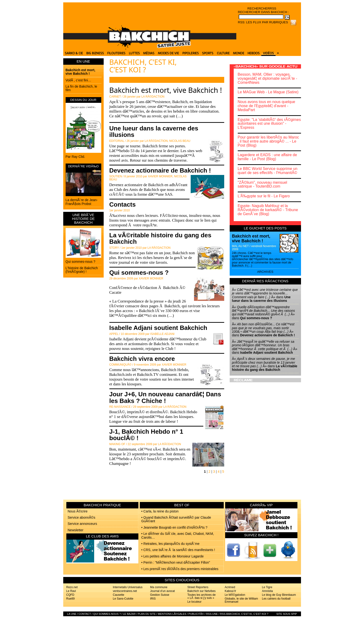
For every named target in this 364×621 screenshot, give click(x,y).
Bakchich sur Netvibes (201, 591)
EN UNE (83, 61)
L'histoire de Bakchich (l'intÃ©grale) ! (82, 270)
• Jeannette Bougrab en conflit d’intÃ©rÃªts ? (174, 527)
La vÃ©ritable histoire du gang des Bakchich (160, 238)
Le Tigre (267, 587)
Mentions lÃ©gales (172, 614)
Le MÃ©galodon (235, 595)
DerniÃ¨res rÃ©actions (265, 281)
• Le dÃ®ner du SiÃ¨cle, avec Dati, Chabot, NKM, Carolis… (177, 535)
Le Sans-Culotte (123, 599)
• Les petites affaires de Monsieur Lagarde (172, 556)
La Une (72, 614)
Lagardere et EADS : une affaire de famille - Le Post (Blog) (267, 157)
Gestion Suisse (160, 595)
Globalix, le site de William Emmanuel (241, 600)
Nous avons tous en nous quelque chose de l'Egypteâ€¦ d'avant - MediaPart (267, 106)
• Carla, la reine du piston (160, 511)
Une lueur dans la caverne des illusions (154, 132)
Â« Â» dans (265, 295)
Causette (119, 595)
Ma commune (159, 587)
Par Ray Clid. (75, 157)
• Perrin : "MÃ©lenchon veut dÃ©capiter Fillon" (176, 562)
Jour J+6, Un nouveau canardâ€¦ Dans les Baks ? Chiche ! (165, 397)
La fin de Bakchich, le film (81, 88)
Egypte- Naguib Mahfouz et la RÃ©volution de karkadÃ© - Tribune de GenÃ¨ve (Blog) (268, 210)
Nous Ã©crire (78, 511)
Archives (265, 272)
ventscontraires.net (125, 591)
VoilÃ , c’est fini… (78, 80)
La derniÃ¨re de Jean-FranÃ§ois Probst (82, 202)
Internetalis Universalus (128, 587)
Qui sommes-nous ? (80, 262)
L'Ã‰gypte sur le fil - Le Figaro (264, 196)
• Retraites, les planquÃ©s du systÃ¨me (170, 544)
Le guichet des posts (265, 228)
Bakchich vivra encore (142, 359)
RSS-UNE (212, 614)
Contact (85, 614)
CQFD (70, 595)
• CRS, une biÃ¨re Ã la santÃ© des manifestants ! (178, 550)
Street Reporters (198, 587)
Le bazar (129, 614)
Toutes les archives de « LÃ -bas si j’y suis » (201, 596)
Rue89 (70, 599)
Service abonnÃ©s (82, 517)
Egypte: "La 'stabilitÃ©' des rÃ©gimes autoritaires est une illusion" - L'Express (269, 124)
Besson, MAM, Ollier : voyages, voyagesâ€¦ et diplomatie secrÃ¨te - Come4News (268, 78)
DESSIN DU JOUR (83, 100)
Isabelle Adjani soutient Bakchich (158, 328)
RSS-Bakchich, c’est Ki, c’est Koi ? (244, 614)
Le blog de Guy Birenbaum (279, 595)
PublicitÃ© (196, 614)
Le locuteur (194, 602)
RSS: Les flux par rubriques (263, 22)
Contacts (123, 204)
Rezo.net (72, 587)
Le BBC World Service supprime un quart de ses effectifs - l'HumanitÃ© (268, 171)
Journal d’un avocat (162, 591)
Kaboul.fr (230, 591)
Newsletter (76, 530)
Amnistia (267, 591)
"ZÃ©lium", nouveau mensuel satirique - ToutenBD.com (262, 184)
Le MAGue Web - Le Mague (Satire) (268, 92)
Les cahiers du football (276, 599)
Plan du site (147, 614)
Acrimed (230, 587)
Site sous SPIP (287, 614)
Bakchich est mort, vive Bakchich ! (80, 72)
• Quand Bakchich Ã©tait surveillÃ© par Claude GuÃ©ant (176, 519)
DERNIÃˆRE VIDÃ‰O (83, 166)
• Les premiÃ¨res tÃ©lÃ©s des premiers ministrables (180, 569)
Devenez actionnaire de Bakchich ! (160, 170)
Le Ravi (71, 591)
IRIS (153, 599)
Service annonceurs (83, 524)
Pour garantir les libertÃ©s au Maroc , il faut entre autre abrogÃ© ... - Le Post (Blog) (268, 141)
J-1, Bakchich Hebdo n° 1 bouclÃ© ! (146, 435)
